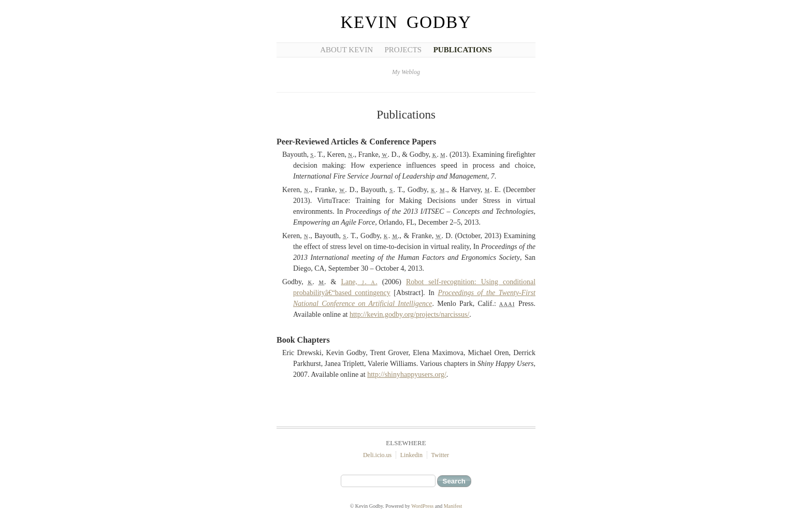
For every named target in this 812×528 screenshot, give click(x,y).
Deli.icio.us (377, 455)
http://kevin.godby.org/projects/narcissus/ (409, 314)
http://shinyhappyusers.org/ (407, 375)
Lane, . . (359, 282)
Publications (463, 50)
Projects (403, 50)
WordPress (422, 506)
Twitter (440, 455)
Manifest (453, 506)
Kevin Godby (406, 22)
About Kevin (346, 50)
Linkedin (411, 455)
